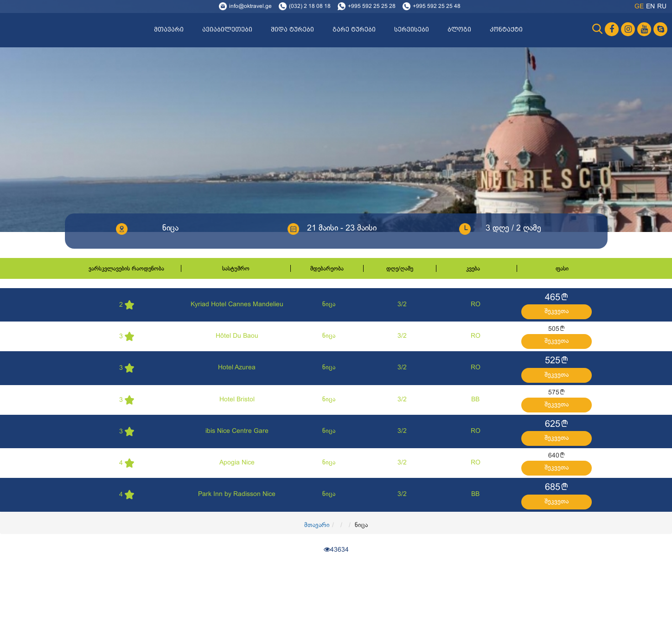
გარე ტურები (354, 30)
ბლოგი (459, 30)
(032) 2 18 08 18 (310, 6)
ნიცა (329, 305)
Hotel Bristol (237, 400)
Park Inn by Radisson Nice (237, 494)
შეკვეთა (557, 312)
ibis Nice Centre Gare (237, 431)
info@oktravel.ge (250, 6)
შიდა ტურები (292, 30)
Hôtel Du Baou (237, 336)
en (650, 7)
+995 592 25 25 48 (437, 6)
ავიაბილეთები (227, 30)
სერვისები (412, 30)
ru (662, 7)
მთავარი (169, 30)
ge (639, 7)
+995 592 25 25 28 (372, 6)
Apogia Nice (237, 463)
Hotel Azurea (237, 368)
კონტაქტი (506, 30)
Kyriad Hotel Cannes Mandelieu (237, 305)
